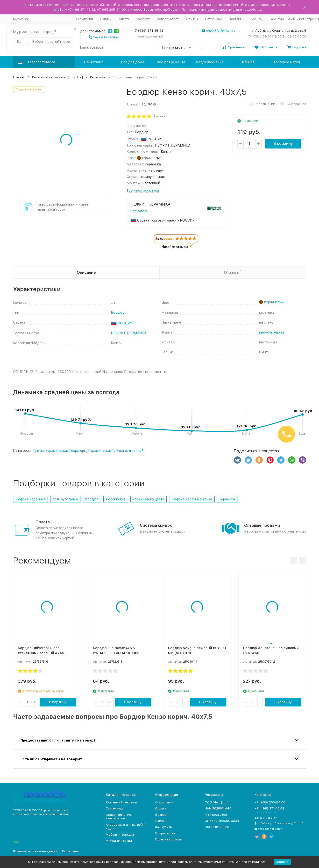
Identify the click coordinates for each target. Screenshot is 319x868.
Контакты (237, 19)
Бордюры (78, 451)
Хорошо (282, 862)
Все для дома (133, 62)
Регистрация (309, 19)
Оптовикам (214, 19)
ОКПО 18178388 (217, 827)
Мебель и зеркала (120, 835)
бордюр (92, 499)
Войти (291, 19)
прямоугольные (65, 499)
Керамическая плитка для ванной (116, 451)
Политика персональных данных (35, 851)
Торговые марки (287, 62)
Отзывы (192, 19)
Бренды (257, 19)
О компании (84, 19)
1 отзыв (159, 116)
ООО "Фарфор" (216, 802)
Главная (19, 77)
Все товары (139, 211)
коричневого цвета (149, 499)
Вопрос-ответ (168, 19)
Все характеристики (143, 190)
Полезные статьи (169, 839)
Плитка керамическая (51, 451)
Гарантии (277, 19)
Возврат (143, 19)
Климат (248, 62)
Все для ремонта (171, 62)
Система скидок (156, 525)
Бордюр (118, 312)
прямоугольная (272, 332)
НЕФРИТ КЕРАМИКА (129, 333)
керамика (227, 499)
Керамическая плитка (49, 77)
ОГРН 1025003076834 (222, 821)
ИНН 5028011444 (218, 808)
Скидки (106, 19)
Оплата (124, 19)
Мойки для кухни (119, 841)
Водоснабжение (210, 62)
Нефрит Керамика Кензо (192, 499)
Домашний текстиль (122, 802)
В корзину (283, 144)
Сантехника (94, 62)
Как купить (164, 827)
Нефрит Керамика (91, 77)
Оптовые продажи (262, 525)
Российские (116, 499)
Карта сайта (70, 851)
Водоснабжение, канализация (119, 817)
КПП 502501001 (217, 815)
